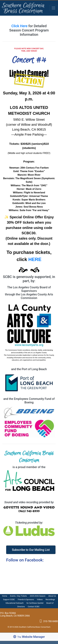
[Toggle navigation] (53, 8)
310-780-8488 (48, 621)
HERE (35, 259)
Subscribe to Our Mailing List (31, 550)
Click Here (20, 26)
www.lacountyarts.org (29, 345)
